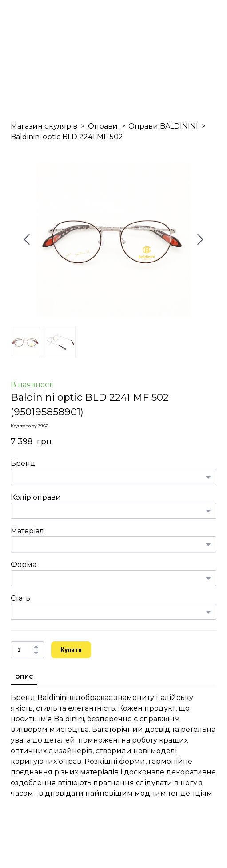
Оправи (103, 126)
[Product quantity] (25, 650)
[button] (36, 647)
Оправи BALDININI (163, 126)
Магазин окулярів (44, 126)
